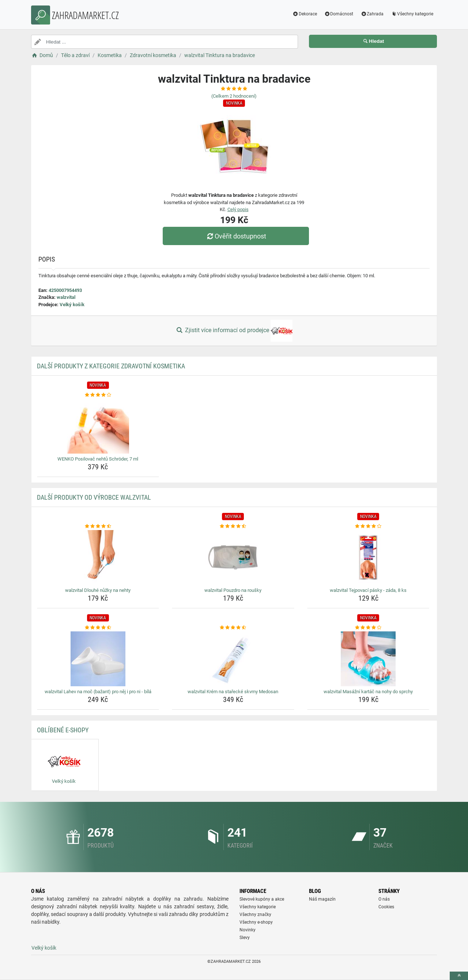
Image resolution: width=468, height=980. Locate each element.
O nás (384, 899)
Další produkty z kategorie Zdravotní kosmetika (111, 366)
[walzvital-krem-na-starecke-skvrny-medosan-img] (233, 659)
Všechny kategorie (412, 14)
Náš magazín (322, 899)
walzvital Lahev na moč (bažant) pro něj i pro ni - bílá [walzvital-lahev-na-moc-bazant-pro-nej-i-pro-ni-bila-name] (98, 692)
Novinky (248, 930)
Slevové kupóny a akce (262, 899)
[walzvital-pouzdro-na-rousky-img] (233, 557)
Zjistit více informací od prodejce (234, 331)
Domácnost (339, 14)
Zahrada (372, 14)
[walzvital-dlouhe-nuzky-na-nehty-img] (98, 557)
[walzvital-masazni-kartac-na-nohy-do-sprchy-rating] (368, 628)
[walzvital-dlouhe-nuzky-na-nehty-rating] (98, 526)
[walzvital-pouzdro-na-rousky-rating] (233, 526)
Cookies (386, 907)
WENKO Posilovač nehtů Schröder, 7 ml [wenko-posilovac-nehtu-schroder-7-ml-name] (98, 459)
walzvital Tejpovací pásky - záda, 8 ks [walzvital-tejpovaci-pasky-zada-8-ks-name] (368, 590)
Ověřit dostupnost (236, 236)
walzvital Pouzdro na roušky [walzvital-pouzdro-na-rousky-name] (233, 590)
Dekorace (305, 14)
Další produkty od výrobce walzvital (94, 497)
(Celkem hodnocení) (234, 96)
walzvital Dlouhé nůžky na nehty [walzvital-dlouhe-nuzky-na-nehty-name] (98, 590)
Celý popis (238, 209)
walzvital (66, 297)
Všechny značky (255, 915)
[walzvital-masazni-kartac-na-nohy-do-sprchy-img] (368, 659)
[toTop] (459, 976)
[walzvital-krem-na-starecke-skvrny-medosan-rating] (233, 628)
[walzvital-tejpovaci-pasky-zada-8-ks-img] (368, 557)
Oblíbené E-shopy (63, 730)
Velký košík (72, 305)
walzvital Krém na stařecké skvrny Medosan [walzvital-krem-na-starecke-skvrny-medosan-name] (233, 692)
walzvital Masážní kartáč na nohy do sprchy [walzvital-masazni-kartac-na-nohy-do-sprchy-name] (368, 692)
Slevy (245, 938)
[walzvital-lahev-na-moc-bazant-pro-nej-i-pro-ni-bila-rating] (98, 628)
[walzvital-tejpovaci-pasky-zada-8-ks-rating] (368, 526)
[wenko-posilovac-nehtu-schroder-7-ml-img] (98, 426)
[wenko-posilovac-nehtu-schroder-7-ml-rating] (98, 395)
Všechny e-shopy (256, 922)
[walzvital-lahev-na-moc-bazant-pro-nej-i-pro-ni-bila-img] (98, 659)
